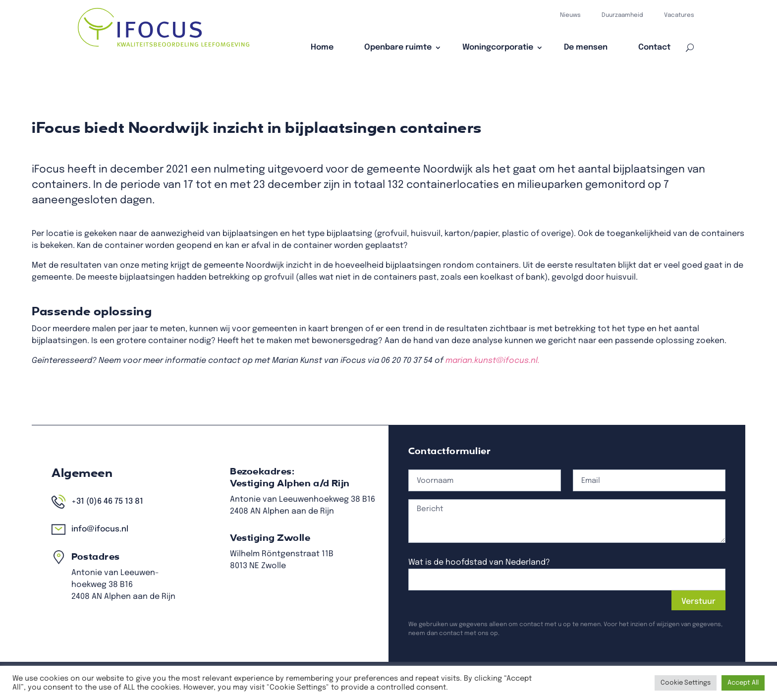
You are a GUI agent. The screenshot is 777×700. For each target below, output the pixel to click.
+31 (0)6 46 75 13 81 (225, 519)
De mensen (586, 48)
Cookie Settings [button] (686, 683)
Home (322, 48)
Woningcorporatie (498, 48)
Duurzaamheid (622, 15)
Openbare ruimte (398, 48)
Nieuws (570, 15)
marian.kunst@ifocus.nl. (483, 351)
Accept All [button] (743, 683)
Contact (654, 48)
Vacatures (679, 15)
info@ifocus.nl (220, 535)
